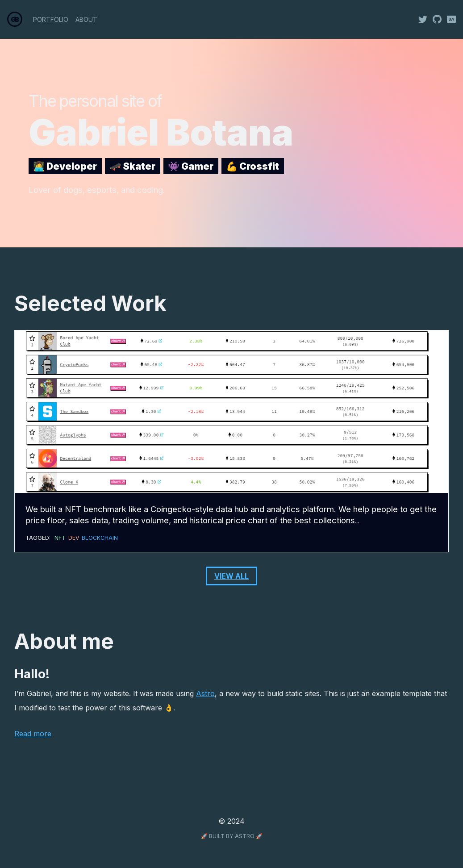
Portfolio (51, 19)
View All (231, 576)
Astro (205, 693)
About (86, 19)
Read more (33, 734)
